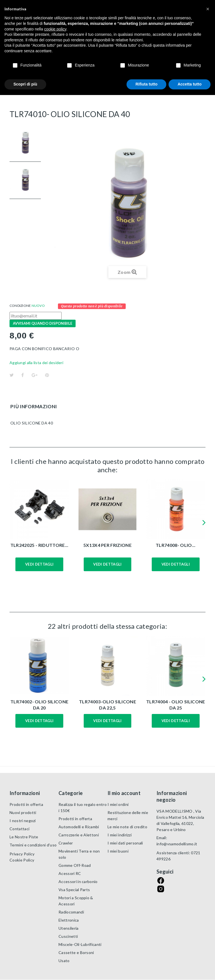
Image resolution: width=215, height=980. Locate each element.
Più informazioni (34, 406)
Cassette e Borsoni (76, 952)
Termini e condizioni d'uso (33, 845)
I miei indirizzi (120, 835)
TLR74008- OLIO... (176, 545)
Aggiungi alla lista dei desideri (36, 363)
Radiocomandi (71, 912)
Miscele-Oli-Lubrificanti (80, 944)
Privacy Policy (22, 854)
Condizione (20, 306)
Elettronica (69, 920)
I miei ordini (118, 804)
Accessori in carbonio (78, 881)
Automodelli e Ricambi (79, 827)
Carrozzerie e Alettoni (79, 835)
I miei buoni (118, 851)
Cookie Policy (22, 860)
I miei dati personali (125, 843)
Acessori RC (70, 873)
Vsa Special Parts (74, 890)
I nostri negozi (23, 821)
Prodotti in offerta (26, 804)
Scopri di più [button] (25, 84)
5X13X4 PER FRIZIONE (107, 545)
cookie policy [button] (55, 29)
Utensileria (69, 928)
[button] (208, 9)
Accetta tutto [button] (190, 84)
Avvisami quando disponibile (43, 323)
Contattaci (19, 829)
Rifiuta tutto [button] (147, 84)
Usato (64, 961)
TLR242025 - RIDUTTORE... (39, 545)
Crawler (66, 843)
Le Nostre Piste (24, 837)
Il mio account (124, 793)
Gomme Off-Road (75, 865)
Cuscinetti (68, 936)
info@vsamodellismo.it (177, 844)
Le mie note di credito (127, 827)
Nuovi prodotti (23, 812)
